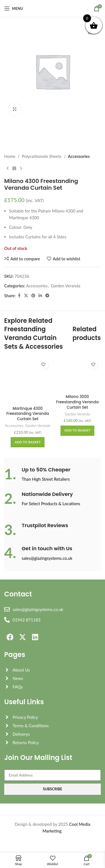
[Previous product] (8, 169)
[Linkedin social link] (40, 296)
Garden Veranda (66, 286)
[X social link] (26, 296)
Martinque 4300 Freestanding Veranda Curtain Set (28, 414)
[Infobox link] (53, 474)
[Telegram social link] (47, 296)
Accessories (79, 156)
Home (10, 156)
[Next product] (21, 169)
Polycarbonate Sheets (42, 156)
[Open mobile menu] (14, 8)
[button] (28, 442)
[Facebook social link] (19, 296)
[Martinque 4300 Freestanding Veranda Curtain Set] (28, 381)
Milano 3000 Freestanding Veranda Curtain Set (77, 402)
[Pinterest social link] (33, 296)
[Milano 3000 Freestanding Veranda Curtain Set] (78, 375)
